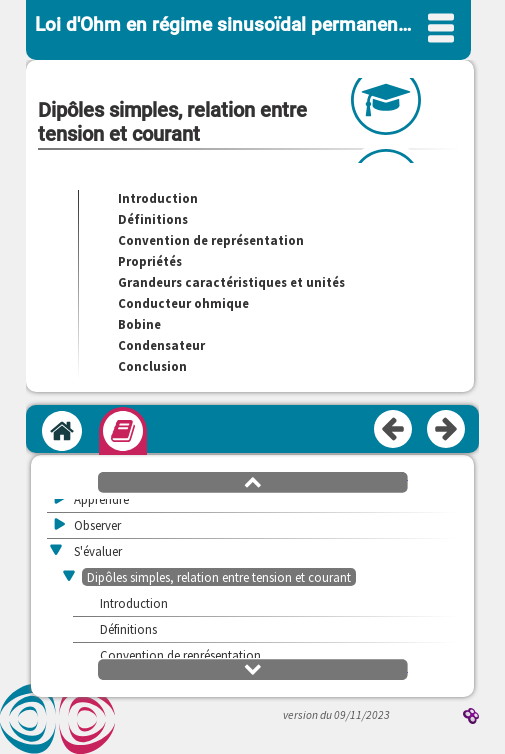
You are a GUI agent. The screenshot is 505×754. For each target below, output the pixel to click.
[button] (253, 481)
